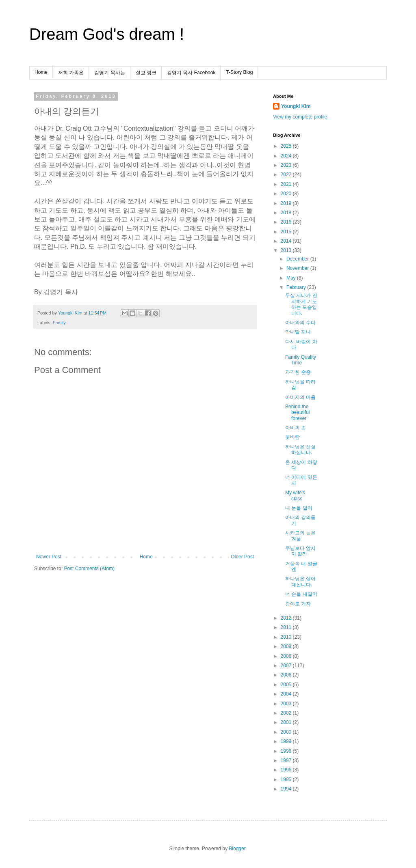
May (292, 278)
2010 (287, 637)
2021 (287, 184)
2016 (287, 222)
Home (41, 72)
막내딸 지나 (298, 332)
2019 (287, 203)
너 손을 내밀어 (301, 594)
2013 (287, 250)
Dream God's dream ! (107, 34)
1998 (287, 751)
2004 (287, 694)
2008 (287, 656)
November (298, 268)
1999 (287, 741)
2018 (287, 213)
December (298, 259)
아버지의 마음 (300, 397)
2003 (287, 704)
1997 (287, 760)
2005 (287, 685)
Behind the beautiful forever (297, 412)
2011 (287, 627)
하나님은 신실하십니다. (300, 450)
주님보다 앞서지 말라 (300, 551)
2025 (287, 146)
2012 (287, 618)
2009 (287, 646)
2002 (287, 713)
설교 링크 (146, 73)
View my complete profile (300, 117)
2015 (287, 232)
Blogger (237, 849)
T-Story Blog (239, 72)
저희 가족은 (71, 73)
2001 (287, 722)
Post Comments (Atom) (89, 569)
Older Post (242, 557)
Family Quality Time (301, 360)
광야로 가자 (298, 604)
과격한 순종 (298, 372)
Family (59, 323)
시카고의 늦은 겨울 (300, 536)
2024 (287, 156)
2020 (287, 194)
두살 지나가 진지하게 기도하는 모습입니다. (301, 304)
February (297, 287)
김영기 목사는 (109, 73)
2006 (287, 675)
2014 (287, 241)
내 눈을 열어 (299, 508)
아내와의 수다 (300, 323)
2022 (287, 174)
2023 (287, 165)
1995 (287, 780)
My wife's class (295, 495)
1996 (287, 770)
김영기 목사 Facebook (191, 73)
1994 (287, 789)
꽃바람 (292, 437)
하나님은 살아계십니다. (300, 582)
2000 (287, 732)
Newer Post (49, 557)
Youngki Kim (296, 106)
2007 (287, 666)
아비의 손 (296, 428)
